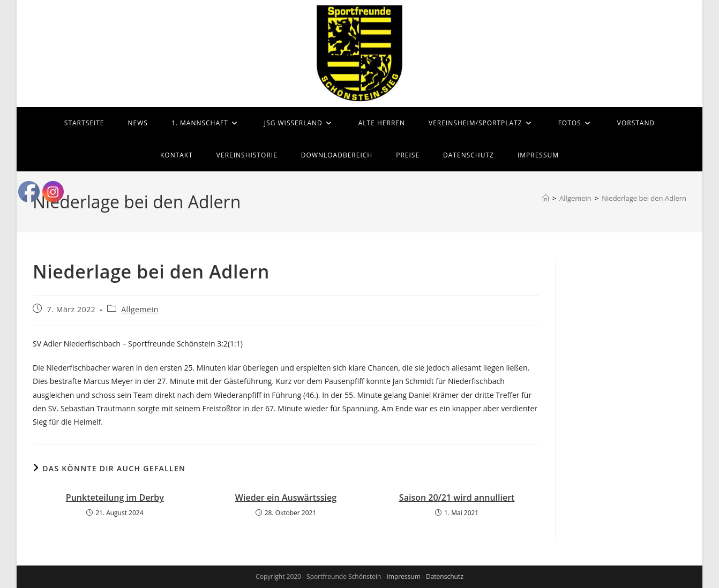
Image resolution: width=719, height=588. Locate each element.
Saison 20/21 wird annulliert (457, 497)
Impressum (403, 576)
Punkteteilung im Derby (115, 497)
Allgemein (140, 309)
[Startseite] (546, 198)
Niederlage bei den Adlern (644, 198)
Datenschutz (445, 576)
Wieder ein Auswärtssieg (286, 497)
